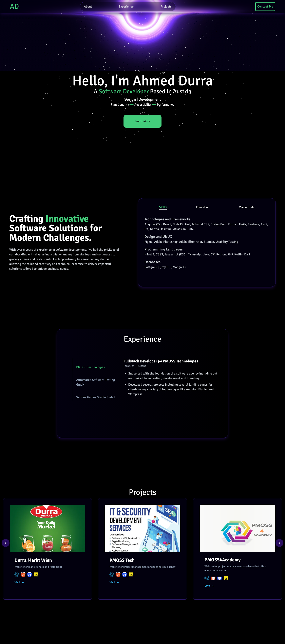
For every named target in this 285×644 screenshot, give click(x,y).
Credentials (247, 207)
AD (14, 7)
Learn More (142, 121)
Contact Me (265, 7)
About (88, 7)
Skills (163, 207)
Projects (166, 7)
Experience (126, 7)
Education (203, 207)
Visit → (19, 582)
